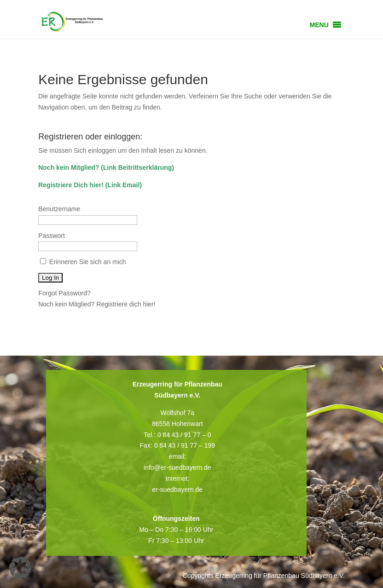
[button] (319, 25)
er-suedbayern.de (177, 490)
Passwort (52, 236)
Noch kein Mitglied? (69, 167)
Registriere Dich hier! (71, 185)
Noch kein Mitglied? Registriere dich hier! (97, 304)
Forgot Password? (64, 293)
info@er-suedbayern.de (177, 467)
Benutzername (59, 209)
